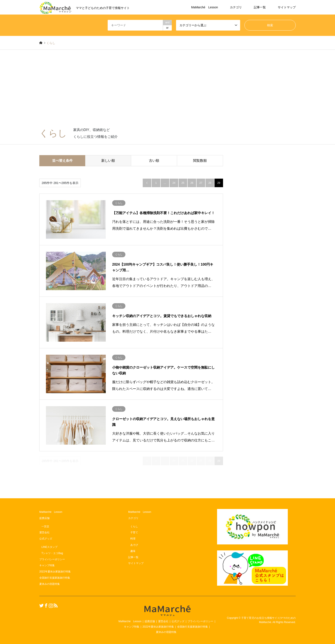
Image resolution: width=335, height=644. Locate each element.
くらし (134, 526)
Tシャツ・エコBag (52, 553)
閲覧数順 (200, 161)
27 (201, 183)
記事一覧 (260, 7)
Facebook (46, 605)
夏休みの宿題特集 (50, 584)
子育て (134, 532)
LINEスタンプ (49, 547)
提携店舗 (44, 518)
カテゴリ (236, 7)
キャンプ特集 (47, 565)
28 (210, 183)
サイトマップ (287, 7)
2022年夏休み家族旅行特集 (55, 572)
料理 (133, 539)
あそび (134, 545)
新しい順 (108, 161)
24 (174, 183)
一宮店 (45, 526)
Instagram (50, 605)
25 (183, 183)
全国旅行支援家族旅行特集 (55, 578)
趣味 (133, 551)
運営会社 (44, 532)
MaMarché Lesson (205, 7)
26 (192, 183)
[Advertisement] (167, 90)
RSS (55, 605)
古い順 (154, 161)
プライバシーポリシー (52, 559)
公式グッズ (46, 539)
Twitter (41, 605)
